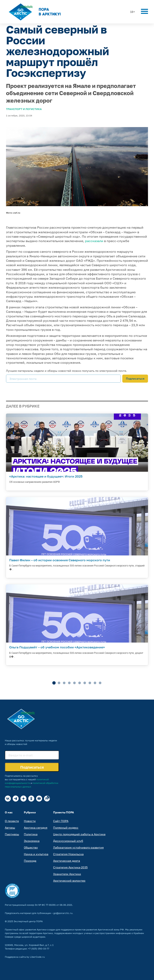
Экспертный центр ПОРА (28, 921)
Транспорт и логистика (24, 109)
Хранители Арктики (67, 874)
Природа (30, 861)
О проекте (12, 821)
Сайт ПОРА (61, 821)
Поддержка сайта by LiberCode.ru (25, 957)
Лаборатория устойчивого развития (78, 847)
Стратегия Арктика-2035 (70, 867)
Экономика (32, 841)
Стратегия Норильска (68, 854)
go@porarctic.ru (63, 913)
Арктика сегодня (36, 828)
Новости (30, 821)
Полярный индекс (66, 828)
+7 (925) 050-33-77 (39, 949)
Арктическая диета (67, 861)
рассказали (94, 241)
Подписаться (135, 378)
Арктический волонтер (69, 881)
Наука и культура (36, 854)
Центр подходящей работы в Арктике (79, 834)
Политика (31, 834)
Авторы (10, 828)
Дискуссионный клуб (68, 841)
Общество (31, 847)
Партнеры (12, 834)
